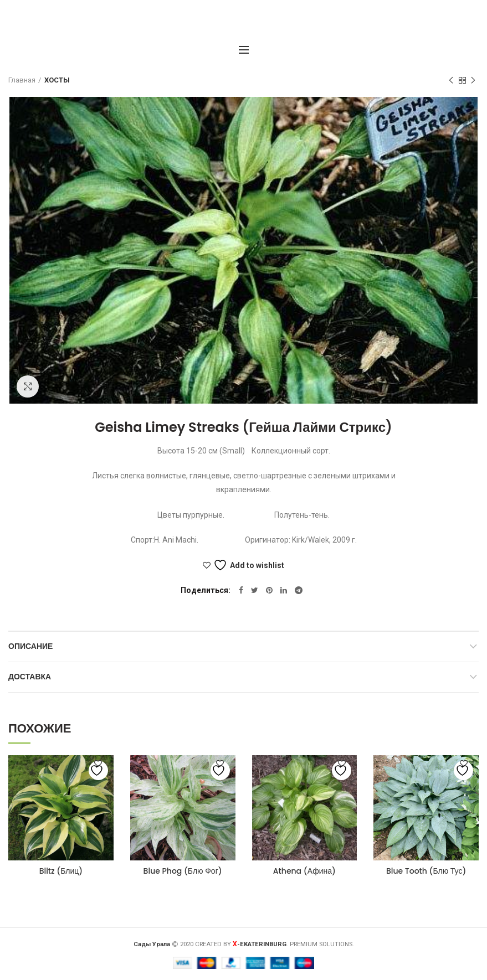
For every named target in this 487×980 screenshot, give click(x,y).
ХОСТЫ (57, 80)
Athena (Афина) (304, 871)
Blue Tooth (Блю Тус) (426, 871)
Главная (22, 80)
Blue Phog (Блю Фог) (183, 871)
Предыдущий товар (451, 81)
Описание (30, 646)
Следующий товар (473, 81)
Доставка (30, 677)
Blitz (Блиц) (61, 871)
